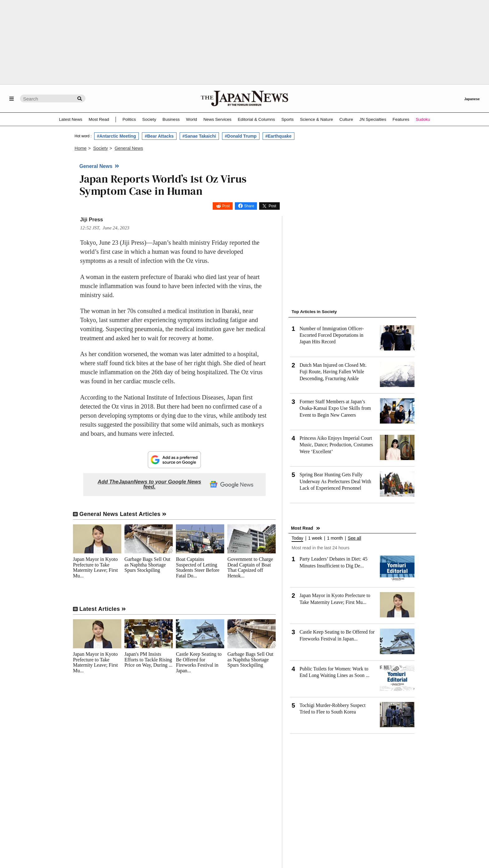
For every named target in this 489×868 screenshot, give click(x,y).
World (192, 119)
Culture (346, 119)
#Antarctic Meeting (116, 136)
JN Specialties (373, 119)
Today (297, 538)
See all (354, 538)
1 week (315, 538)
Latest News (71, 119)
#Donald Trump (241, 136)
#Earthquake (278, 136)
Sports (287, 119)
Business (171, 119)
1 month (335, 538)
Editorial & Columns (257, 119)
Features (401, 119)
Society (149, 119)
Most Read (99, 119)
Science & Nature (317, 119)
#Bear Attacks (159, 136)
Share (249, 206)
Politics (129, 119)
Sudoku (423, 119)
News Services (217, 119)
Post (226, 206)
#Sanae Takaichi (199, 136)
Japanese (472, 99)
